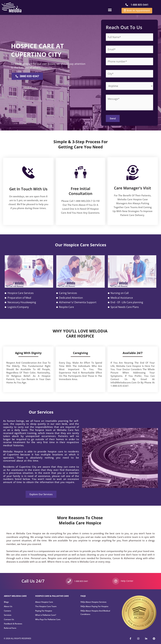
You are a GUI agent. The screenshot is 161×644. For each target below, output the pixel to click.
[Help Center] (116, 581)
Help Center (126, 581)
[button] (110, 10)
